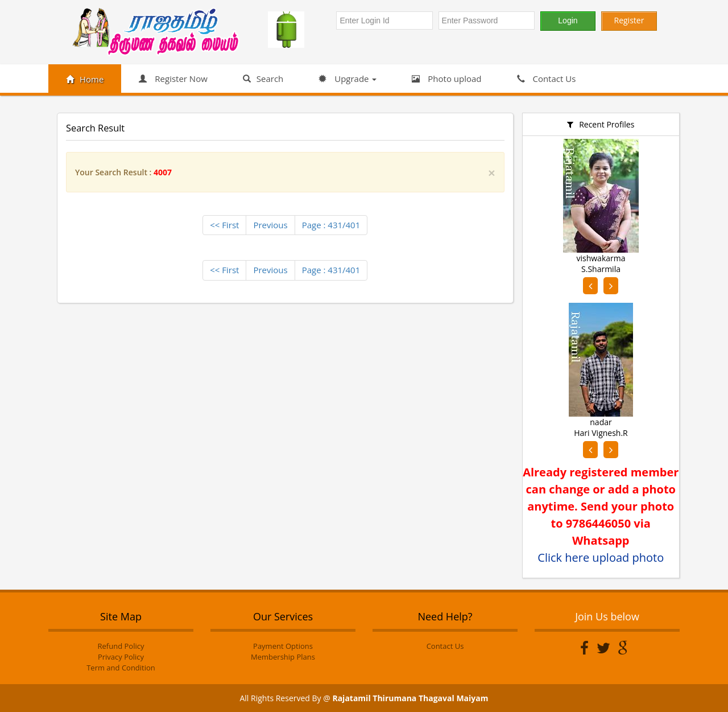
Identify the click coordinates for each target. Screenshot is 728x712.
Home (85, 79)
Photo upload (446, 79)
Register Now (173, 79)
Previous (270, 225)
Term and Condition (121, 668)
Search (263, 79)
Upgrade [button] (348, 79)
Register (629, 20)
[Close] (491, 173)
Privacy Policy (121, 657)
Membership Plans (283, 657)
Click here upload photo (601, 557)
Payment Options (283, 646)
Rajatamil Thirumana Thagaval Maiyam (410, 698)
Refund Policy (121, 646)
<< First (224, 225)
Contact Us (547, 79)
